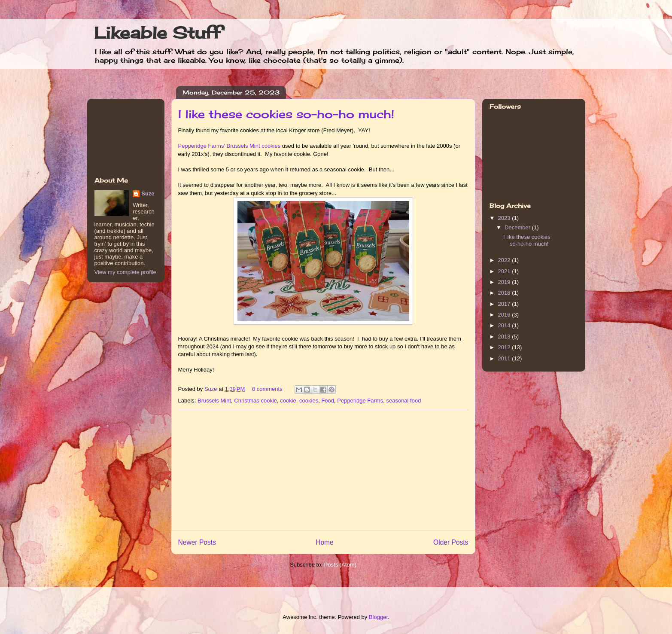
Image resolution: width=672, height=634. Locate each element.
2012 (505, 347)
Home (325, 542)
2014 (505, 325)
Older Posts (451, 542)
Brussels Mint (214, 401)
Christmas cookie (255, 401)
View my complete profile (125, 272)
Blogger (378, 617)
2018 (505, 293)
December (518, 227)
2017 (505, 304)
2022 (505, 260)
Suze (211, 389)
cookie (288, 401)
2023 (505, 218)
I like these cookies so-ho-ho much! (286, 114)
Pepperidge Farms (360, 401)
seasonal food (403, 401)
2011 (505, 358)
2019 (505, 282)
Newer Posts (197, 542)
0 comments (267, 389)
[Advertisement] (323, 470)
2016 (505, 315)
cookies (309, 401)
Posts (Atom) (340, 565)
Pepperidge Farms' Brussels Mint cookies (230, 146)
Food (328, 401)
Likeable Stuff (157, 33)
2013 (505, 337)
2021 (505, 271)
